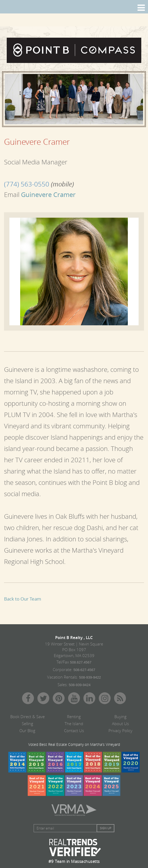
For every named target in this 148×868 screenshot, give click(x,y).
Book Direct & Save (27, 717)
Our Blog (27, 731)
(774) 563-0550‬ (27, 184)
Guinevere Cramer (47, 195)
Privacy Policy (120, 731)
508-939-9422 (90, 677)
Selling (27, 724)
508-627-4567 (84, 670)
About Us (120, 724)
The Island (74, 724)
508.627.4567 (81, 662)
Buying (120, 717)
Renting (74, 717)
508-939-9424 (80, 685)
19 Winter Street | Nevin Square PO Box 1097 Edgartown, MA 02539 (74, 650)
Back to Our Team (23, 599)
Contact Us (74, 731)
